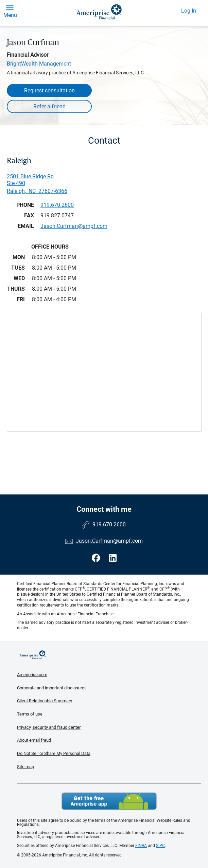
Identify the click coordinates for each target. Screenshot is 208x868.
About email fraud (34, 740)
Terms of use (30, 714)
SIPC (160, 846)
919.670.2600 (57, 205)
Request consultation (49, 91)
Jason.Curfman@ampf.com (109, 541)
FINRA (141, 846)
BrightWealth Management (39, 64)
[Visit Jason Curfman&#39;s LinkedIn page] (113, 558)
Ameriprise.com (32, 675)
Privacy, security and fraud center (49, 727)
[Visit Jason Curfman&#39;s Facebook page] (97, 558)
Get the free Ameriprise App (109, 801)
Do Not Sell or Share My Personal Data (54, 753)
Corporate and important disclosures (52, 688)
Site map (25, 767)
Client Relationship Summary (45, 701)
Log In (189, 11)
